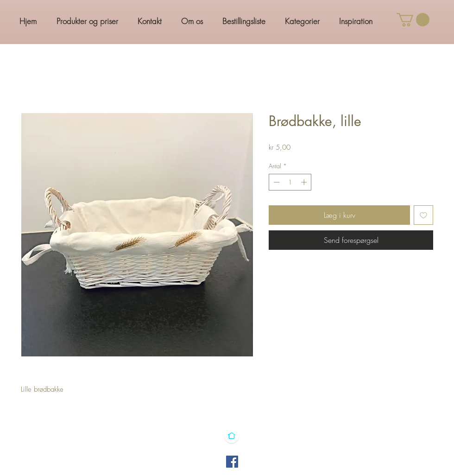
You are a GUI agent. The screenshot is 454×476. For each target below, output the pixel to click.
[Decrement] (276, 182)
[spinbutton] (290, 182)
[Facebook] (232, 462)
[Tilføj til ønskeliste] (423, 215)
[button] (413, 20)
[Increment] (305, 182)
